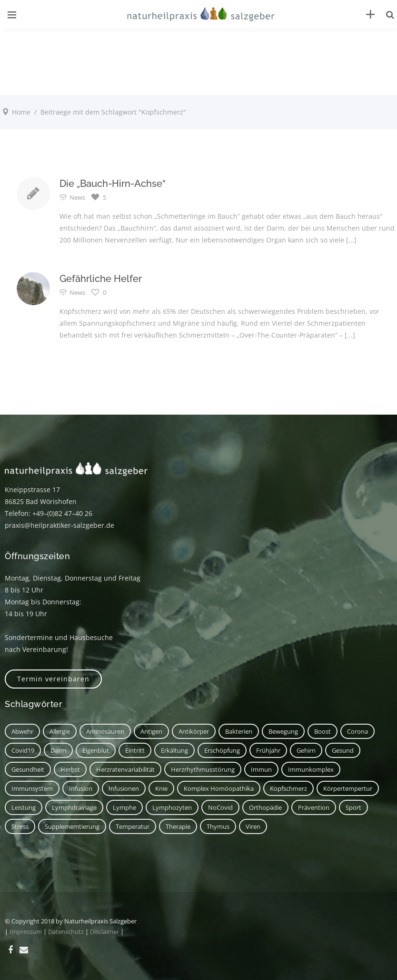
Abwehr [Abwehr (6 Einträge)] (22, 731)
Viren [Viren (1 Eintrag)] (253, 826)
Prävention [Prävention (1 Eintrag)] (314, 807)
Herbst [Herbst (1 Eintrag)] (70, 769)
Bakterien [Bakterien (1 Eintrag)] (239, 731)
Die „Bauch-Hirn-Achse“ (113, 184)
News (77, 197)
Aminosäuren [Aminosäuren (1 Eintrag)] (105, 731)
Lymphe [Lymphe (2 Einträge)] (124, 807)
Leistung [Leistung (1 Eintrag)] (24, 807)
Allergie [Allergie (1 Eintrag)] (60, 731)
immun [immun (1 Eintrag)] (261, 769)
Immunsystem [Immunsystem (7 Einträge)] (32, 788)
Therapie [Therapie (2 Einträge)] (178, 826)
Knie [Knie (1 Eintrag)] (161, 788)
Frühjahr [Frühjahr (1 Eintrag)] (268, 750)
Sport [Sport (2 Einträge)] (353, 807)
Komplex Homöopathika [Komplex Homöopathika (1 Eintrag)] (219, 788)
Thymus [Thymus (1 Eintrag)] (218, 826)
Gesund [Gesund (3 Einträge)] (343, 750)
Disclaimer (104, 931)
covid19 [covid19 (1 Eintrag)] (23, 750)
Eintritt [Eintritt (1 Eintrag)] (135, 750)
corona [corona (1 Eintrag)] (357, 731)
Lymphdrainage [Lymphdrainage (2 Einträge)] (74, 807)
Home (21, 112)
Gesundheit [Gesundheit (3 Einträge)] (28, 769)
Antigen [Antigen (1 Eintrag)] (151, 731)
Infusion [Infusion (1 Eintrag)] (81, 788)
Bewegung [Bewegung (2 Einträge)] (283, 731)
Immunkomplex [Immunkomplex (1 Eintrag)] (311, 769)
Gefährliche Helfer (101, 279)
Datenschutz (66, 931)
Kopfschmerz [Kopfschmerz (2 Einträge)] (288, 788)
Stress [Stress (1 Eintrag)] (20, 826)
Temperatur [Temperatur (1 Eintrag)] (133, 826)
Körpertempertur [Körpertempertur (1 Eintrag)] (348, 788)
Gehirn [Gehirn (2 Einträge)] (306, 750)
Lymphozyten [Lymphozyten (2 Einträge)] (172, 807)
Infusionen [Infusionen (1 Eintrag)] (124, 788)
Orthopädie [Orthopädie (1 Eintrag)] (265, 807)
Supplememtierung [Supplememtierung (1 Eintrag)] (72, 826)
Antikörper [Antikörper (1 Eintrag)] (194, 731)
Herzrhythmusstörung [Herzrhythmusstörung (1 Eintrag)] (203, 769)
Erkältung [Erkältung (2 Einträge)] (174, 750)
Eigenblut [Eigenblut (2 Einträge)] (96, 750)
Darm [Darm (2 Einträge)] (58, 750)
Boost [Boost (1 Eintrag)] (323, 731)
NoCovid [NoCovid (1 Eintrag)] (220, 807)
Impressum (26, 931)
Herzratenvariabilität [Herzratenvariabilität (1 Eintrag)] (125, 769)
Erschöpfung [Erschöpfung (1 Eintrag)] (222, 750)
